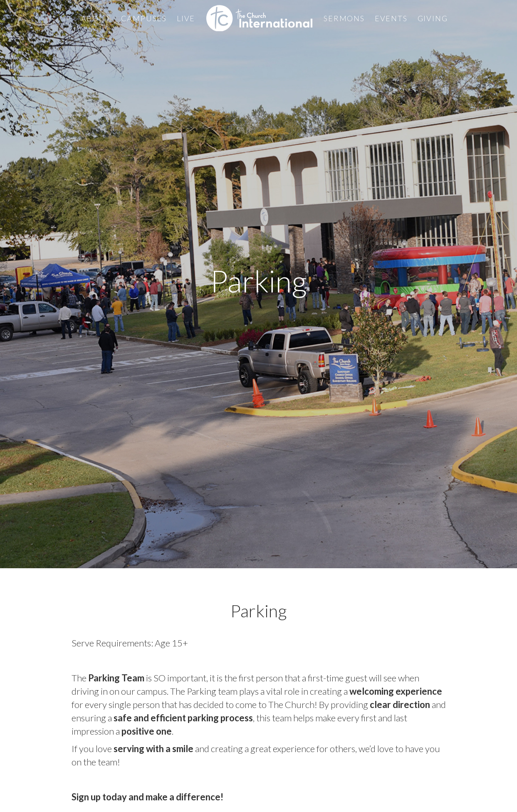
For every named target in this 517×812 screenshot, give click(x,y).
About (96, 18)
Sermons (344, 18)
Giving (433, 18)
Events (391, 18)
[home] (259, 18)
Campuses (144, 18)
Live (186, 18)
